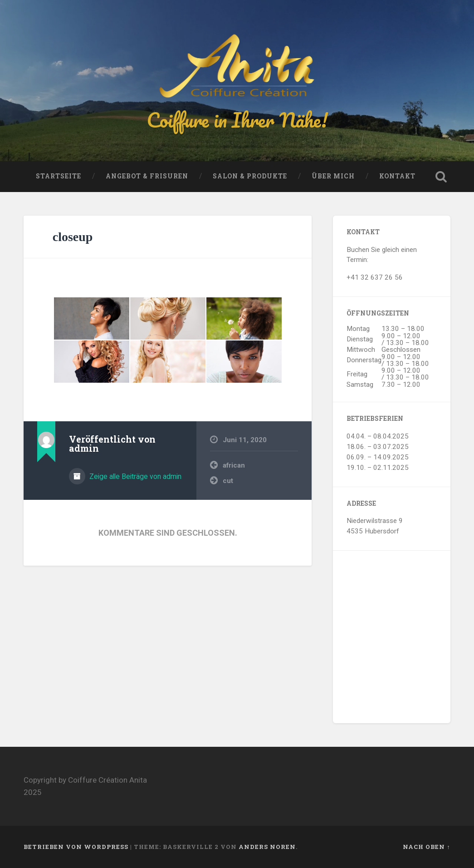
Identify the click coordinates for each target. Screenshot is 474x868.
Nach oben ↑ (426, 847)
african (234, 465)
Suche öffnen (441, 177)
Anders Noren (267, 847)
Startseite (59, 176)
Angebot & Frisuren (147, 176)
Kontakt (397, 176)
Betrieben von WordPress (76, 847)
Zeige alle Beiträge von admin (134, 476)
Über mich (333, 176)
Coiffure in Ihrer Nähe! (237, 120)
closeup (73, 237)
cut (228, 481)
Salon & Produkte (250, 176)
